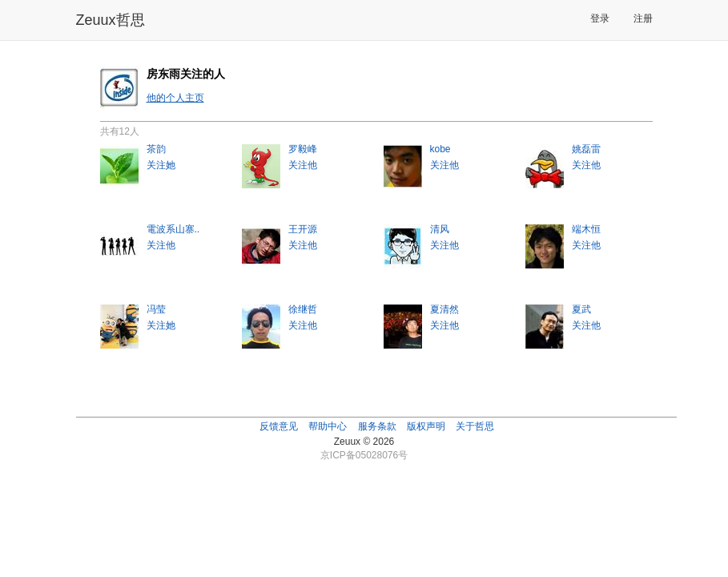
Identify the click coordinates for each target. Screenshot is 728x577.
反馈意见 (279, 426)
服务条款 (377, 426)
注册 (643, 18)
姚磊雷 (586, 149)
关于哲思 (475, 426)
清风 (440, 229)
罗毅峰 (303, 149)
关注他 (303, 165)
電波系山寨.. (173, 229)
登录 (600, 18)
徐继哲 (303, 309)
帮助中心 (328, 426)
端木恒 (586, 229)
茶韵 (156, 149)
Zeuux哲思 (111, 20)
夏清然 (444, 309)
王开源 (303, 229)
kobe (440, 149)
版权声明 (426, 426)
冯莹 (156, 309)
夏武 (581, 309)
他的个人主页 (175, 98)
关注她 (161, 165)
